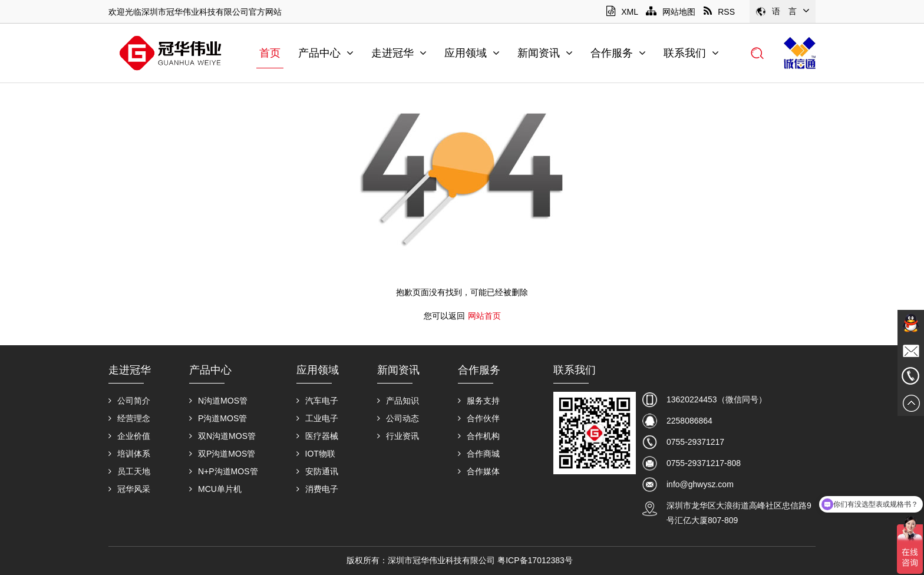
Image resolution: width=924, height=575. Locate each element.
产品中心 (326, 53)
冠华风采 (129, 489)
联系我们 (691, 53)
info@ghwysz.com (700, 484)
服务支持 (479, 401)
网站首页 (484, 316)
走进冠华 (399, 53)
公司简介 (129, 401)
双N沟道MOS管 (222, 436)
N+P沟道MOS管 (224, 471)
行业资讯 (398, 436)
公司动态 (398, 418)
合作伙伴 (479, 418)
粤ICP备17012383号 (535, 560)
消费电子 (317, 489)
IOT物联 (316, 454)
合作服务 (618, 53)
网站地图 (671, 12)
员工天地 (129, 471)
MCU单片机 (215, 489)
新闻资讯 (545, 53)
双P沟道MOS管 (222, 454)
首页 (270, 53)
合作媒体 (479, 471)
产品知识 (398, 401)
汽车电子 (317, 401)
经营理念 (129, 418)
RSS (719, 12)
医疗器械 (317, 436)
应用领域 (472, 53)
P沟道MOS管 (218, 418)
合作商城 (479, 454)
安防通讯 (317, 471)
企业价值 (129, 436)
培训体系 (129, 454)
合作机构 (479, 436)
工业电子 (317, 418)
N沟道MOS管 (218, 401)
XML (622, 12)
